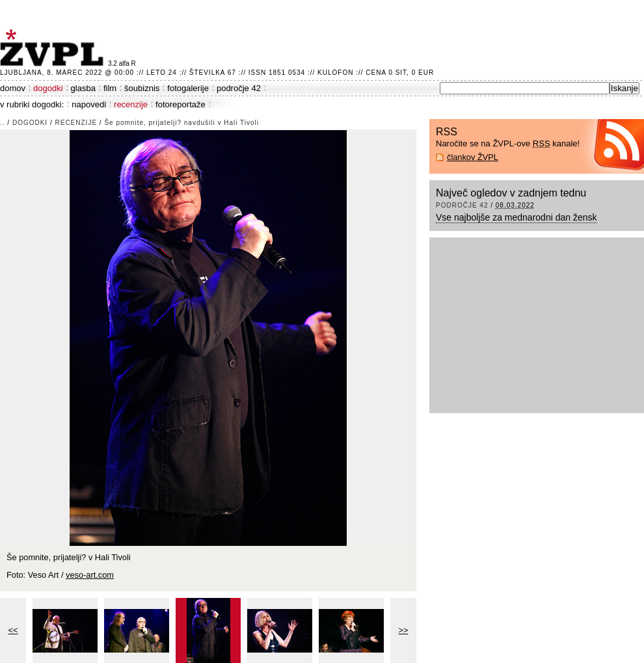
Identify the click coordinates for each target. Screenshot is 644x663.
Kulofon (335, 73)
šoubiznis (142, 88)
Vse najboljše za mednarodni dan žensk (517, 217)
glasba (83, 88)
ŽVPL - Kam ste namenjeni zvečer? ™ (54, 48)
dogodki (48, 88)
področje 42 (239, 88)
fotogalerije (188, 88)
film (110, 88)
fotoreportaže (181, 104)
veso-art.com (90, 575)
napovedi (89, 104)
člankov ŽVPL (473, 157)
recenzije (131, 104)
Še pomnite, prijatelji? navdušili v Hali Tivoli (181, 123)
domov (13, 88)
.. (3, 123)
